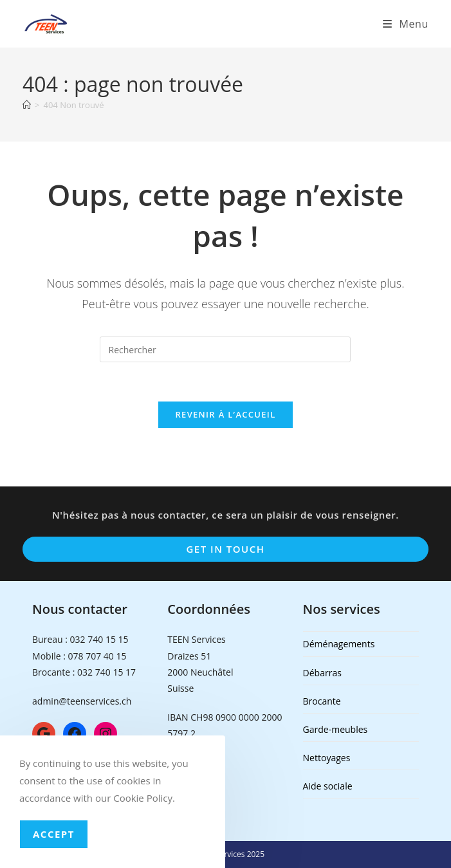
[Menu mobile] (406, 24)
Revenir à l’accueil (225, 414)
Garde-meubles (336, 729)
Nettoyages (327, 758)
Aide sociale (328, 786)
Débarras (322, 673)
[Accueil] (27, 105)
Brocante (322, 701)
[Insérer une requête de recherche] (225, 349)
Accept (54, 834)
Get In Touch (225, 549)
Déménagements (339, 644)
